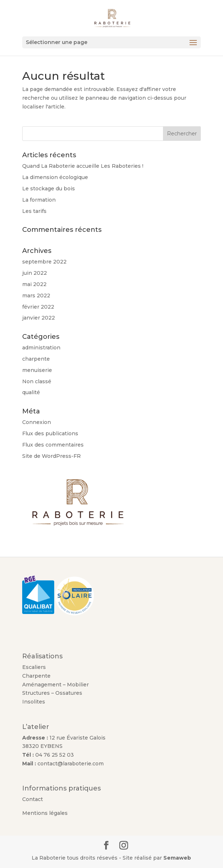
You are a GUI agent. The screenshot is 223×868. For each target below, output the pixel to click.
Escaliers (34, 667)
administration (41, 348)
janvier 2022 (39, 318)
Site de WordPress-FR (51, 456)
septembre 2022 (44, 262)
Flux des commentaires (53, 445)
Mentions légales (45, 813)
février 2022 (38, 307)
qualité (31, 392)
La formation (39, 200)
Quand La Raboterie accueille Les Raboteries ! (83, 166)
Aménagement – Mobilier (56, 685)
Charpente (36, 676)
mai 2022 (34, 284)
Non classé (37, 381)
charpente (36, 359)
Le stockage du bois (49, 189)
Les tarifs (34, 211)
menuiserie (37, 370)
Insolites (34, 702)
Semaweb (177, 858)
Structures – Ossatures (52, 693)
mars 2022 (36, 296)
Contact (33, 799)
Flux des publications (50, 433)
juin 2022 (35, 273)
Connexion (37, 422)
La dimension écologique (55, 177)
